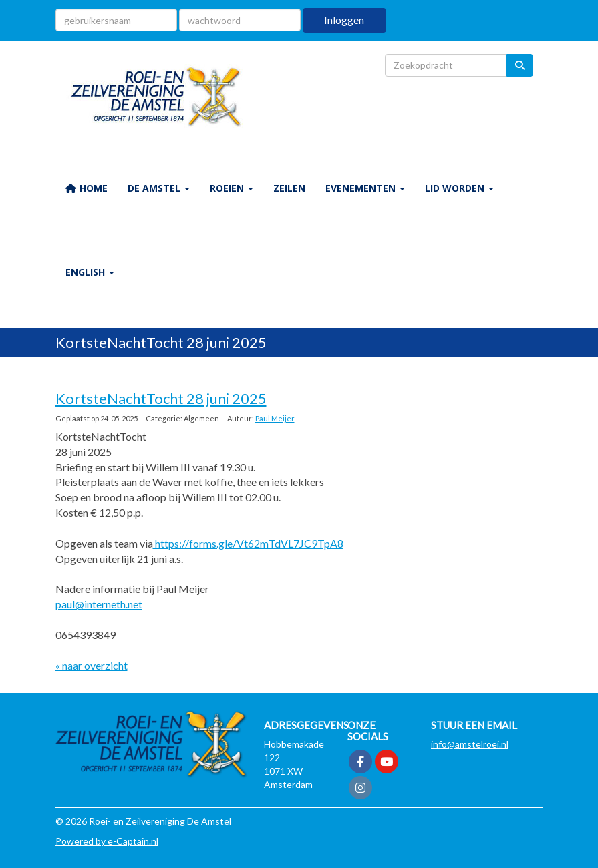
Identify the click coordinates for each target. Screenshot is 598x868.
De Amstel (159, 188)
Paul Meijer (275, 418)
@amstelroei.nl (470, 744)
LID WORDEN (459, 188)
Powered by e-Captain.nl (107, 841)
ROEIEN (232, 188)
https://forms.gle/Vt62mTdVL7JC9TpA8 (248, 543)
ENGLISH (90, 272)
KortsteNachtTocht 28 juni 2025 (161, 398)
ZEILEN (289, 188)
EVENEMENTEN (365, 188)
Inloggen (344, 20)
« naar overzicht (92, 665)
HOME (87, 188)
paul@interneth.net (99, 604)
